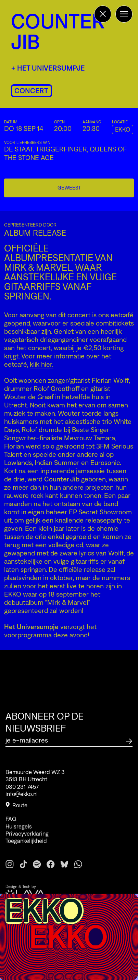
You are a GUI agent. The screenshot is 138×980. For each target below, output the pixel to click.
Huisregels (19, 834)
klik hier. (42, 364)
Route (16, 807)
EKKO (123, 130)
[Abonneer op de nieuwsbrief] (129, 740)
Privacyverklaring (27, 841)
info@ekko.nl (22, 796)
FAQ (11, 826)
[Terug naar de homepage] (103, 14)
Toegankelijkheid (26, 848)
